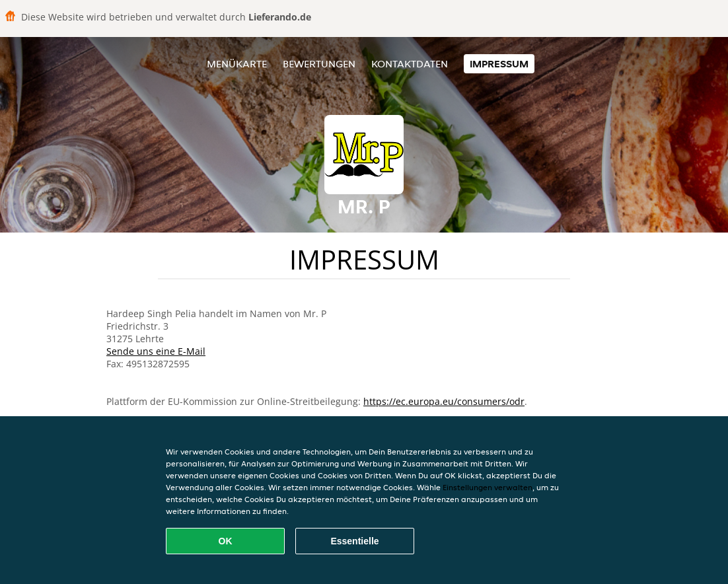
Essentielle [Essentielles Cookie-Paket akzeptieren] (354, 541)
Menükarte (237, 64)
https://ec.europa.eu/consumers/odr (444, 401)
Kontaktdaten (410, 64)
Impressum (499, 64)
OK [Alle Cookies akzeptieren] (226, 541)
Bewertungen (319, 64)
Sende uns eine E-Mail (156, 351)
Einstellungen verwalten (488, 487)
